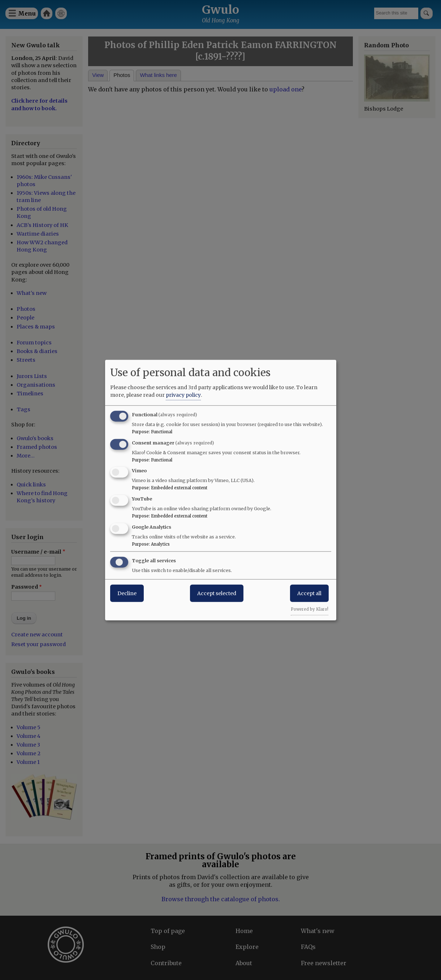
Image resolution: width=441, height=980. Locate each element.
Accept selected (217, 593)
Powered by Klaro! (310, 609)
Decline (127, 593)
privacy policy (183, 395)
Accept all (309, 593)
